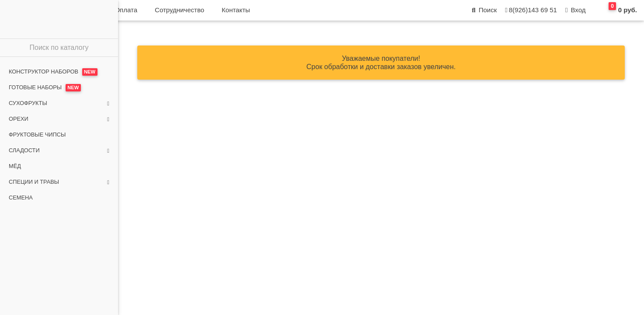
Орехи (59, 119)
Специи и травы (59, 182)
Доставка (200, 13)
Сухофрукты (59, 103)
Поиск (484, 13)
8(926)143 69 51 (530, 13)
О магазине (151, 13)
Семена (21, 198)
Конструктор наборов (53, 72)
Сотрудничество (297, 13)
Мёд (15, 166)
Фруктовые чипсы (37, 135)
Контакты (353, 13)
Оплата (243, 13)
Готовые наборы (45, 88)
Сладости (59, 150)
